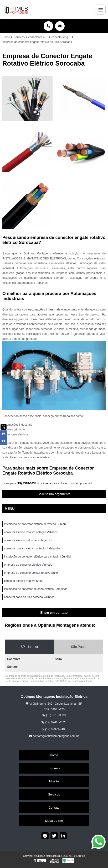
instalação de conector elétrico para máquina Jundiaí (38, 557)
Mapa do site (54, 821)
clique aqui (48, 483)
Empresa (54, 768)
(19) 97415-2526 (54, 722)
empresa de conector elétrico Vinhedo (28, 565)
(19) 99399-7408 (54, 729)
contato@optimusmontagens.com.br (54, 736)
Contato (54, 808)
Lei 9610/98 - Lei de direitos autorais (73, 681)
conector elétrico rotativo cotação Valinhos (31, 532)
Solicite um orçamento (54, 494)
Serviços (54, 794)
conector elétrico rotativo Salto (23, 581)
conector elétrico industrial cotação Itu (28, 540)
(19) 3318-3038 (27, 483)
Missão (54, 781)
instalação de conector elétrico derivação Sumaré (35, 524)
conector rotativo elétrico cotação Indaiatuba (33, 548)
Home (54, 755)
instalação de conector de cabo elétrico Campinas (36, 589)
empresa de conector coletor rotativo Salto (31, 573)
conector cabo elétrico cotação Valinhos (30, 597)
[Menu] (101, 10)
